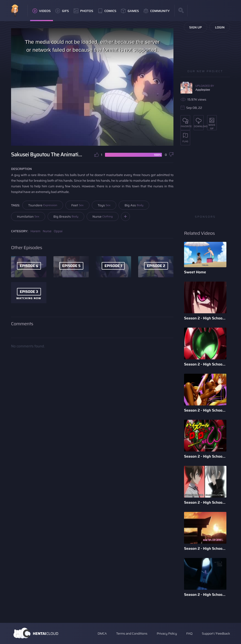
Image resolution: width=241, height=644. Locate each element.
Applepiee (203, 90)
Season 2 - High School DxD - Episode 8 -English (205, 595)
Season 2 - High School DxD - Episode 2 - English (205, 410)
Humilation (28, 216)
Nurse (103, 216)
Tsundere (43, 205)
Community (157, 11)
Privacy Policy (167, 633)
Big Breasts (66, 216)
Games (130, 11)
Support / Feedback (216, 633)
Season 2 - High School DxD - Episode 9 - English (205, 364)
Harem (36, 231)
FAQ (189, 633)
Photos (83, 11)
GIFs (62, 11)
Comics (107, 11)
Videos (42, 11)
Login (220, 27)
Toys (104, 205)
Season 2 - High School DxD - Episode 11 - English (205, 502)
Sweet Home (195, 272)
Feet (77, 205)
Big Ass (134, 205)
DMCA (102, 633)
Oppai (58, 231)
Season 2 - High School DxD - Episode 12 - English (205, 456)
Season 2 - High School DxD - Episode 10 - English (205, 548)
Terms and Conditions (132, 633)
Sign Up (196, 27)
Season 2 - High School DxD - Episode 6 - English (205, 318)
